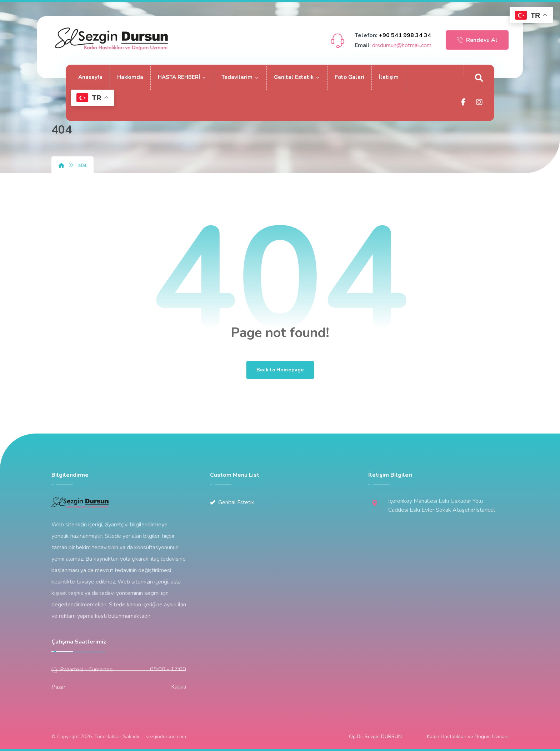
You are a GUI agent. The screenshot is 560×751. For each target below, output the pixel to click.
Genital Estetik (232, 502)
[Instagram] (479, 102)
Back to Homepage (280, 370)
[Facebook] (464, 102)
